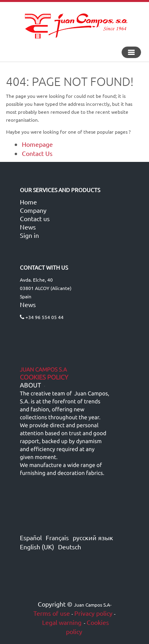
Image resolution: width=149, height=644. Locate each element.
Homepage (37, 144)
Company (33, 210)
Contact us (35, 218)
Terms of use (52, 613)
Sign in (29, 235)
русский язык (93, 537)
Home (28, 202)
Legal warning (61, 622)
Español (31, 537)
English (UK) (37, 547)
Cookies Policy (44, 377)
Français (57, 537)
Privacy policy (93, 613)
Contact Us (37, 153)
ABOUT (30, 385)
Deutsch (70, 547)
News (28, 227)
